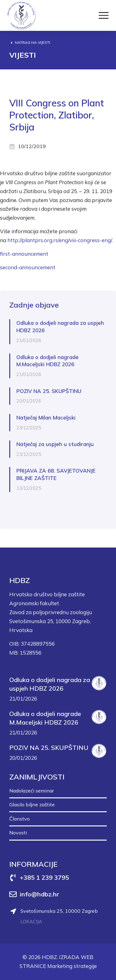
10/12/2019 (32, 146)
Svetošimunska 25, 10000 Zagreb (59, 911)
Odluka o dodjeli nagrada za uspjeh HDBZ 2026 (60, 327)
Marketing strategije (72, 966)
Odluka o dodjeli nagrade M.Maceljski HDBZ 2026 (47, 361)
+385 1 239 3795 (44, 877)
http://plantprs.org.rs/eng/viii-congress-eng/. (60, 240)
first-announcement (24, 254)
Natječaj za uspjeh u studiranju (55, 444)
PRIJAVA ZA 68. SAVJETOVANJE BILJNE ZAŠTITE (56, 474)
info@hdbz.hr (39, 894)
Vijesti (23, 55)
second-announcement (28, 267)
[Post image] (99, 683)
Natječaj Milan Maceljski (46, 418)
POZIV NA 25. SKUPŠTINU (49, 391)
